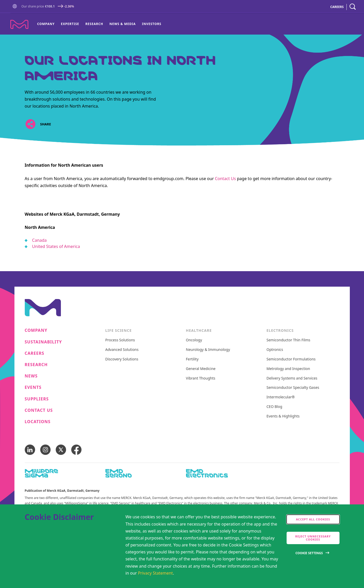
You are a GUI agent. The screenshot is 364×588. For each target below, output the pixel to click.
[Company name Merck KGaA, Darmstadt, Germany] (19, 24)
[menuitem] (47, 24)
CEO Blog (274, 407)
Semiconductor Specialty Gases (293, 388)
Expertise (70, 24)
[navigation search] (353, 7)
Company (46, 24)
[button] (16, 6)
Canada (39, 240)
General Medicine (201, 369)
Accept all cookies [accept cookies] (313, 519)
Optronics (275, 350)
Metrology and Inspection (288, 369)
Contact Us (225, 179)
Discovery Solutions (122, 359)
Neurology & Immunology (208, 350)
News (31, 376)
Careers (35, 353)
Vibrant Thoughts (201, 378)
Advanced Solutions (122, 350)
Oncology (194, 340)
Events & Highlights (283, 416)
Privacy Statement (156, 573)
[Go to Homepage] (16, 7)
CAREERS (337, 7)
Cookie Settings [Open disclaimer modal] (309, 553)
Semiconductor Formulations (291, 359)
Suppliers (37, 399)
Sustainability (43, 342)
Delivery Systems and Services (292, 378)
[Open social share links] (31, 124)
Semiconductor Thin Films (288, 340)
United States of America (56, 246)
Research (94, 24)
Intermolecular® (281, 397)
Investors (152, 24)
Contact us (39, 410)
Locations (38, 422)
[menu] (99, 24)
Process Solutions (120, 340)
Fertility (192, 359)
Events (33, 387)
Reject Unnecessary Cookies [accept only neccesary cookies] (313, 538)
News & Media (123, 24)
